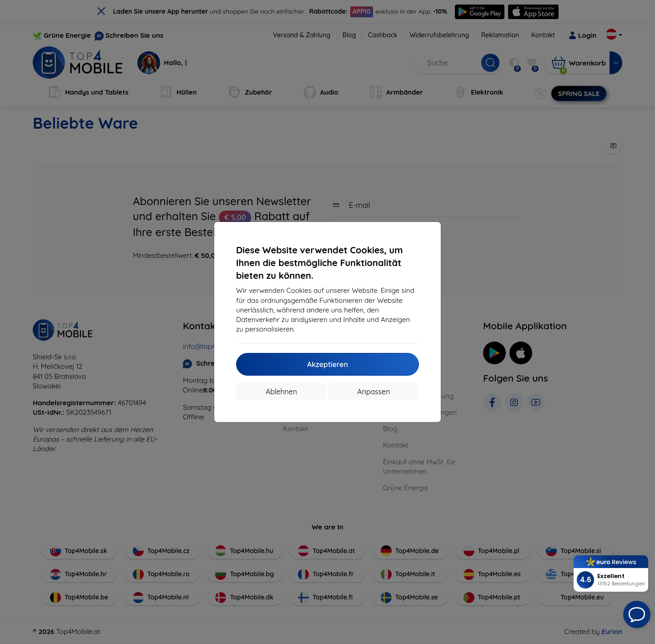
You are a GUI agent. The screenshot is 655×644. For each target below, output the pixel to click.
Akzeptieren (327, 364)
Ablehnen (281, 392)
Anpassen (373, 392)
